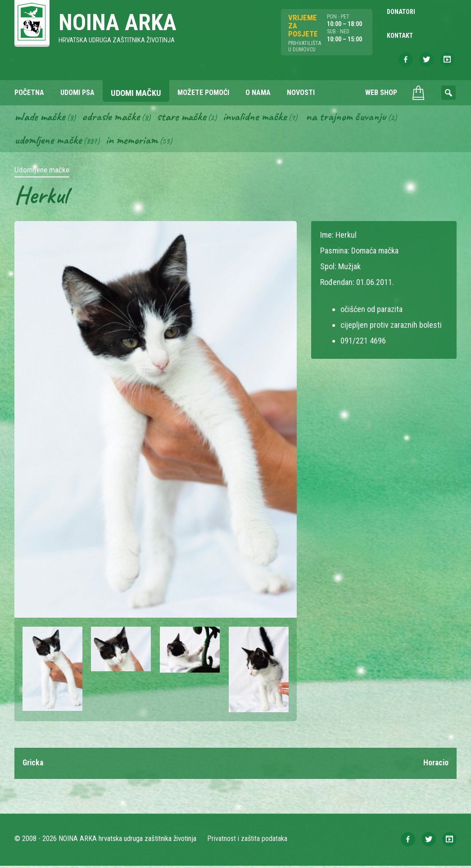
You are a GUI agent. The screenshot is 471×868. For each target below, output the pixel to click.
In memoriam (134, 142)
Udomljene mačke (49, 142)
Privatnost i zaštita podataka (247, 841)
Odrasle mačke (114, 118)
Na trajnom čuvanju (354, 118)
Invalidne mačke (261, 118)
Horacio (435, 765)
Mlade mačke (41, 118)
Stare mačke (186, 118)
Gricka (34, 765)
